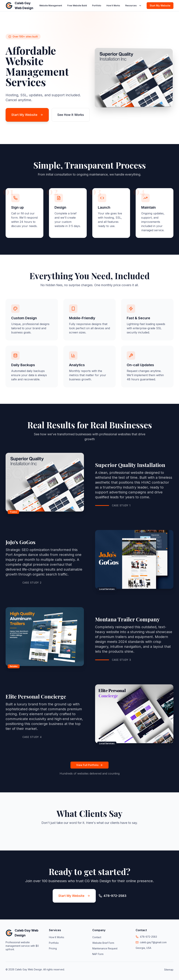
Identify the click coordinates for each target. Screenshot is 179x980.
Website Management (51, 6)
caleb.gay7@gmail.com (153, 942)
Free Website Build (77, 6)
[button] (6, 834)
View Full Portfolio (89, 765)
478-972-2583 (148, 937)
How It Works (113, 6)
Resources (133, 6)
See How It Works (71, 115)
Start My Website (160, 6)
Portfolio (97, 6)
